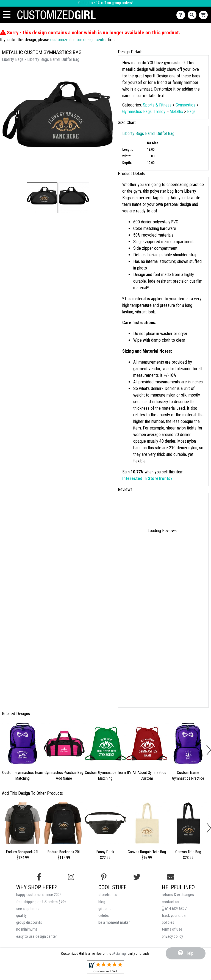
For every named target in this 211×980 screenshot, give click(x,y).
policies (168, 923)
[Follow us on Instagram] (71, 877)
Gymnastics (185, 105)
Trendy (159, 112)
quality (21, 916)
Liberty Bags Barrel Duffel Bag (148, 134)
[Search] (193, 15)
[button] (42, 198)
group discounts (29, 923)
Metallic (176, 112)
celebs (104, 916)
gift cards (106, 909)
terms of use (172, 929)
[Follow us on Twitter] (137, 877)
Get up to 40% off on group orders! (105, 3)
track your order (174, 916)
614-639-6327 (174, 909)
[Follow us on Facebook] (39, 877)
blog (102, 902)
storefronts (108, 895)
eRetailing (119, 954)
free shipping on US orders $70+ (41, 902)
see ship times (28, 909)
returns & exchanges (178, 895)
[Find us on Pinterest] (104, 877)
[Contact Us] (182, 15)
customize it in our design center (79, 40)
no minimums (27, 929)
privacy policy (172, 937)
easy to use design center (37, 937)
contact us (170, 902)
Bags (191, 112)
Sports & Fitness (157, 105)
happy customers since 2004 (39, 895)
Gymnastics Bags (137, 112)
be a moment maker (114, 923)
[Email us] (171, 877)
